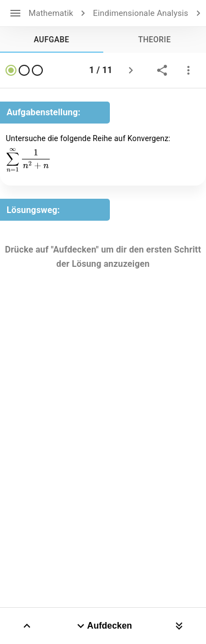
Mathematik (51, 13)
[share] (162, 70)
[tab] (52, 40)
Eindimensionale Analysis (140, 13)
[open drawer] (15, 13)
